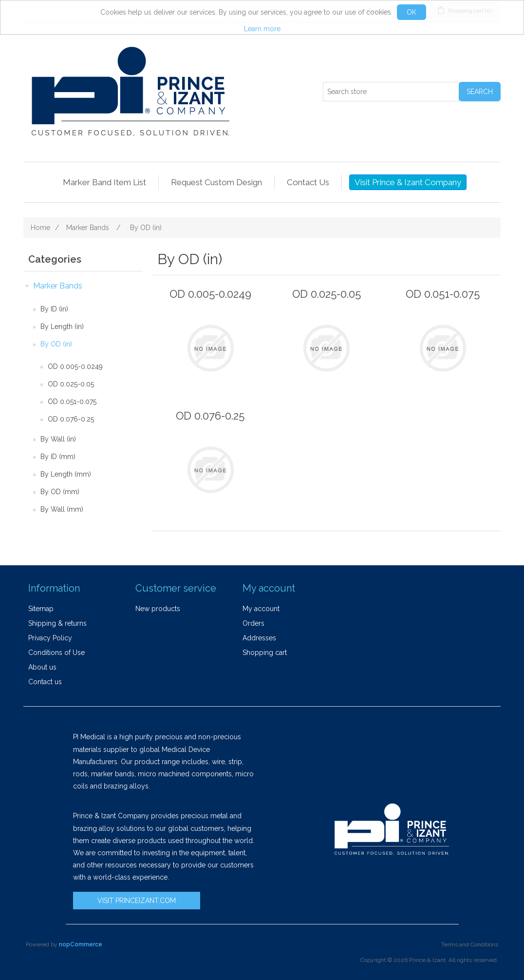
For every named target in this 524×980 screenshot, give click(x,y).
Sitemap (41, 609)
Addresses (259, 638)
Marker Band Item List (104, 182)
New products (158, 609)
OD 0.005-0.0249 (75, 366)
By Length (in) (62, 327)
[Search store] (391, 92)
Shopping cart (265, 653)
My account (261, 609)
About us (42, 667)
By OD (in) (56, 344)
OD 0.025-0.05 (71, 384)
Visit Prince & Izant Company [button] (408, 182)
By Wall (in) (58, 439)
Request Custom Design (216, 182)
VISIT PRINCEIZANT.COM (137, 901)
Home (40, 228)
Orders (253, 623)
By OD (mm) (60, 492)
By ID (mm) (58, 457)
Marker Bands (58, 286)
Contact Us (308, 182)
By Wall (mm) (62, 509)
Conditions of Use (56, 653)
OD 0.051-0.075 (72, 402)
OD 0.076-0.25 (71, 419)
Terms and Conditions (470, 944)
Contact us (45, 682)
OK (412, 12)
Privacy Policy (50, 638)
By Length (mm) (66, 474)
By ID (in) (54, 309)
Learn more (262, 29)
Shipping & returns (57, 623)
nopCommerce (81, 944)
